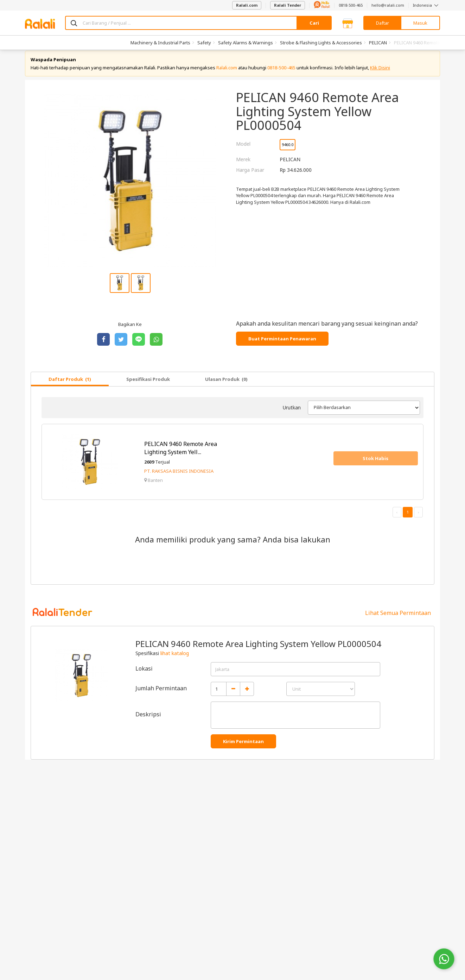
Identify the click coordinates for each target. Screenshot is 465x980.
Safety (204, 43)
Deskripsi (148, 721)
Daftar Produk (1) (70, 385)
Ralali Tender (288, 5)
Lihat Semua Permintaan (398, 619)
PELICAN (378, 43)
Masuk (420, 23)
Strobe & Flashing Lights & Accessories (321, 43)
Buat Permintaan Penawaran (282, 345)
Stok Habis (375, 465)
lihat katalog (175, 659)
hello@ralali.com (388, 5)
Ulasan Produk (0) (226, 385)
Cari (314, 23)
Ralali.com (247, 5)
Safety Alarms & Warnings (246, 43)
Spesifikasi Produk (148, 385)
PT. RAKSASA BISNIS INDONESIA (179, 478)
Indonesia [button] (426, 5)
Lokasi (144, 675)
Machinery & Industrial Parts (160, 43)
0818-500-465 (351, 5)
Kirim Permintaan (243, 748)
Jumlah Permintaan (161, 695)
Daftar (383, 23)
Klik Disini (380, 74)
